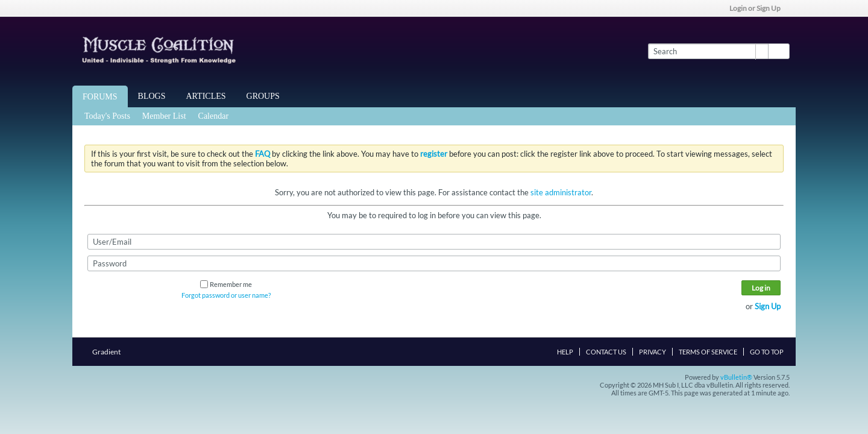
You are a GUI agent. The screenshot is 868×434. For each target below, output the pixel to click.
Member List (164, 116)
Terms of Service (708, 352)
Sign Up (768, 306)
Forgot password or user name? (226, 295)
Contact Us (606, 352)
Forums (100, 97)
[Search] (708, 51)
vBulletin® (736, 377)
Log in (761, 288)
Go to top (767, 352)
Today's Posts (107, 116)
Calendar (214, 116)
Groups (263, 96)
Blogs (152, 96)
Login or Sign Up (759, 8)
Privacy (653, 352)
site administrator (561, 192)
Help (565, 352)
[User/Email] (434, 242)
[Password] (434, 263)
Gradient (110, 352)
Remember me (226, 284)
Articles (206, 96)
